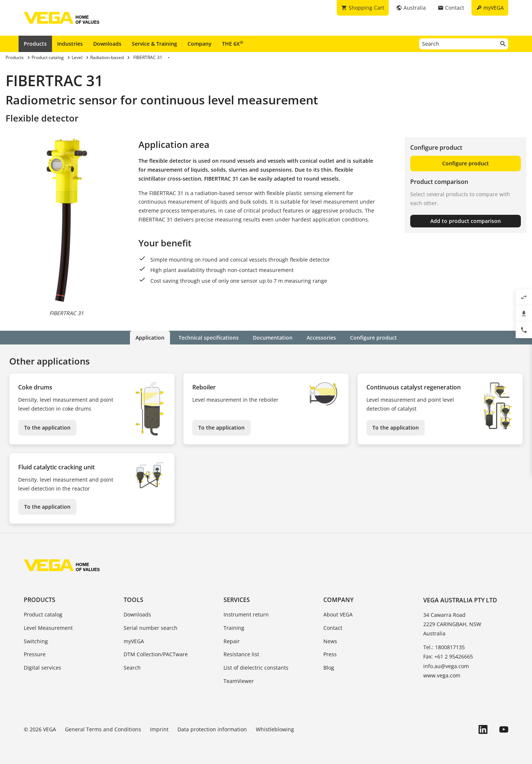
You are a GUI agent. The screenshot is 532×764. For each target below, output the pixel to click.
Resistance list (241, 654)
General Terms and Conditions (103, 729)
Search (132, 668)
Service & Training (154, 44)
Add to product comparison (466, 221)
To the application (47, 428)
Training (234, 628)
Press (330, 654)
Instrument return (246, 614)
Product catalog (43, 614)
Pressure (35, 654)
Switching (36, 641)
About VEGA (338, 614)
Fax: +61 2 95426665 (448, 656)
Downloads (107, 44)
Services (237, 600)
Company (200, 44)
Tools (133, 600)
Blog (329, 668)
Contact (333, 628)
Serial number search (151, 628)
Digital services (43, 668)
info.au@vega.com (446, 666)
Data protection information (212, 729)
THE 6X (233, 43)
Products (35, 44)
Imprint (159, 729)
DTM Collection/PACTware (156, 654)
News (330, 641)
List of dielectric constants (256, 668)
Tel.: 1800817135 (444, 647)
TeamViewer (239, 681)
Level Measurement (48, 628)
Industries (70, 44)
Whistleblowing (275, 729)
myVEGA (134, 641)
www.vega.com (442, 675)
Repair (232, 641)
